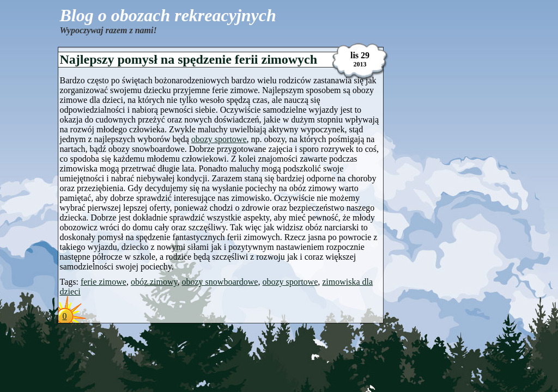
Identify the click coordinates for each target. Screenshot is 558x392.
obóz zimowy (154, 282)
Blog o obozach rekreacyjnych (168, 15)
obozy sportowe (219, 139)
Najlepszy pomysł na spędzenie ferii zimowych (189, 59)
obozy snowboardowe (220, 282)
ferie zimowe (104, 282)
